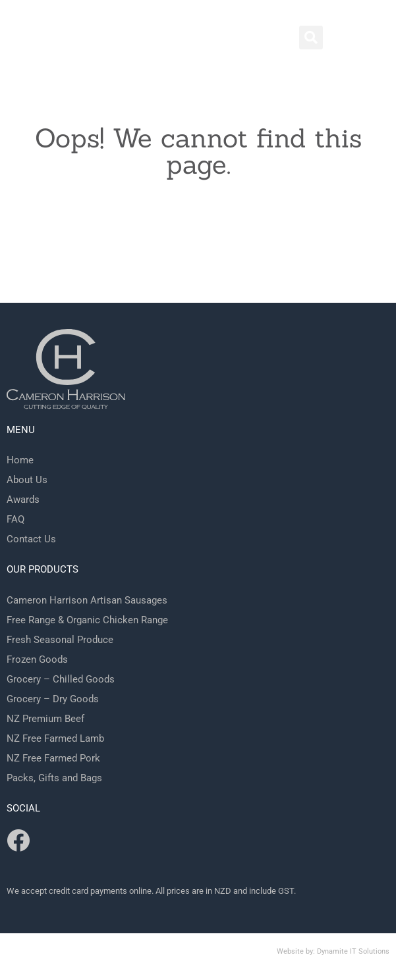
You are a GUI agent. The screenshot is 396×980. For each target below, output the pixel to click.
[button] (311, 38)
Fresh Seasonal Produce (60, 640)
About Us (27, 480)
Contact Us (31, 539)
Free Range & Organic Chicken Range (87, 620)
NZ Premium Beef (45, 719)
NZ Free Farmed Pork (53, 758)
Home (20, 460)
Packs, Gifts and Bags (54, 778)
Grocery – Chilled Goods (61, 679)
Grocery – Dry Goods (53, 699)
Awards (23, 500)
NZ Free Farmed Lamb (55, 738)
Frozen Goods (37, 659)
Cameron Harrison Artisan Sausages (87, 600)
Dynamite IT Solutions (353, 951)
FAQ (15, 519)
